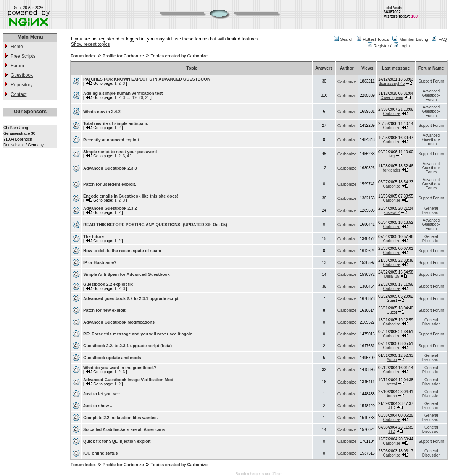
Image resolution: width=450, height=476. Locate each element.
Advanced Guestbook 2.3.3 (110, 168)
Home (17, 47)
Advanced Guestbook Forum (431, 95)
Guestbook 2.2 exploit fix (108, 284)
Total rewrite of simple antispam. (116, 123)
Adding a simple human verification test (123, 93)
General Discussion (431, 210)
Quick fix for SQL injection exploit (117, 441)
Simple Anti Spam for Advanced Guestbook (127, 274)
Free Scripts (23, 56)
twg (392, 156)
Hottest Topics (376, 39)
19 (135, 98)
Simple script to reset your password (120, 152)
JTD (392, 408)
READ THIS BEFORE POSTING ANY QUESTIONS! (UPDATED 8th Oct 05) (155, 225)
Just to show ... (98, 406)
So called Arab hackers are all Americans (124, 429)
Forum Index (83, 56)
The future (94, 236)
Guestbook (22, 75)
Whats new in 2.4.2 (102, 112)
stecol (392, 384)
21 (147, 98)
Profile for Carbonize (123, 56)
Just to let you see (102, 394)
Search (347, 39)
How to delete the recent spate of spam (122, 251)
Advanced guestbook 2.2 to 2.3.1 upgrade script (131, 298)
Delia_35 (392, 276)
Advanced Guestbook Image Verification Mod (128, 380)
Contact (19, 94)
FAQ (443, 39)
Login (402, 46)
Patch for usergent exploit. (110, 184)
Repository (22, 85)
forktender (392, 170)
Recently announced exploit (111, 140)
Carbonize (347, 81)
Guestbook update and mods (112, 358)
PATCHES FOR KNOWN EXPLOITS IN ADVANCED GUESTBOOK (147, 79)
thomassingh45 (392, 83)
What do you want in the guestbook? (120, 368)
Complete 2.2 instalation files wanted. (121, 418)
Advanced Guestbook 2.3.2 (110, 208)
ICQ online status (100, 453)
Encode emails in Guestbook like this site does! (131, 196)
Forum (17, 66)
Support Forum (431, 81)
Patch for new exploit (104, 310)
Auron (392, 360)
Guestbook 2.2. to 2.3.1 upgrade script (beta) (127, 346)
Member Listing (414, 39)
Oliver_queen (392, 98)
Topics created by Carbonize (179, 56)
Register (378, 46)
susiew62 (392, 213)
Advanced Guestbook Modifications (119, 322)
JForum (277, 474)
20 (141, 98)
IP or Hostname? (100, 262)
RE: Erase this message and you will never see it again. (138, 334)
